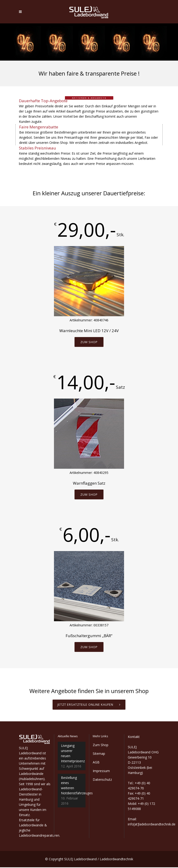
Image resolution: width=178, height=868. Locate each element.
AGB (96, 763)
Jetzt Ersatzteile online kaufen (89, 705)
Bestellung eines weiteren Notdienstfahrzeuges (72, 786)
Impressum (101, 772)
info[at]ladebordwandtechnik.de (152, 825)
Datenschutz (102, 780)
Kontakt (134, 737)
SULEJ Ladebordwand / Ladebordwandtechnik (99, 860)
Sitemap (99, 754)
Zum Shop (89, 342)
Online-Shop (59, 143)
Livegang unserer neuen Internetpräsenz (72, 754)
